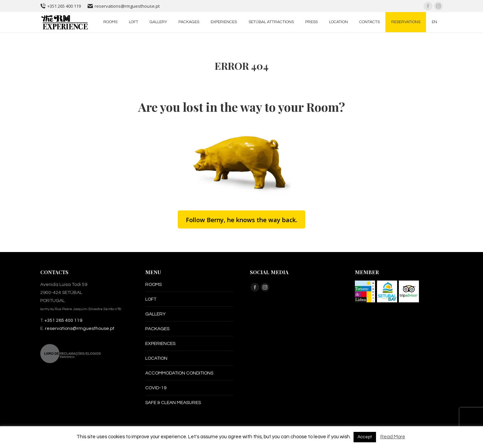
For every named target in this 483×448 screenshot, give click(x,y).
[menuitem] (110, 22)
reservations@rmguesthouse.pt (124, 6)
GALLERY (155, 314)
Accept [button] (365, 437)
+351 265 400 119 (61, 6)
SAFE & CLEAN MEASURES (173, 403)
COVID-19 (156, 388)
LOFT (151, 299)
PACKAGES (157, 329)
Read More (393, 437)
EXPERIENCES (160, 344)
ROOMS (153, 285)
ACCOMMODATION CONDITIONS (179, 373)
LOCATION (156, 358)
